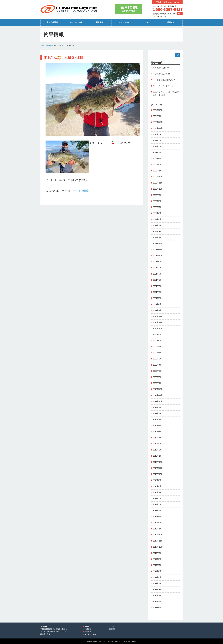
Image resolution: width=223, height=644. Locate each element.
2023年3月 (157, 159)
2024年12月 (158, 110)
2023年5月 (157, 146)
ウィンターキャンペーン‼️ (164, 86)
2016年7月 (157, 595)
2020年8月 (157, 341)
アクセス (147, 22)
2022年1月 (157, 237)
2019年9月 (157, 407)
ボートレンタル (123, 22)
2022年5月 (157, 219)
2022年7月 (157, 207)
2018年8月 (157, 486)
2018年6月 (157, 498)
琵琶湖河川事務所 (128, 9)
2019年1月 (157, 456)
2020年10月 (158, 328)
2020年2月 (157, 377)
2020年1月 (157, 383)
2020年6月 (157, 353)
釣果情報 (50, 46)
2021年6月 (157, 280)
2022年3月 (157, 231)
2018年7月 (157, 492)
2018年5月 (157, 504)
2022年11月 (158, 183)
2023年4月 (157, 153)
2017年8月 (157, 559)
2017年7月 (157, 565)
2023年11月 (158, 128)
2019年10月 (158, 401)
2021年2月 (157, 304)
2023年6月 (157, 140)
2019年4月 (157, 438)
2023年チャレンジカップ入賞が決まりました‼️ (166, 93)
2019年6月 (157, 426)
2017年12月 (158, 535)
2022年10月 (158, 189)
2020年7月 (157, 347)
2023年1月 (157, 171)
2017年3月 (157, 589)
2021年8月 (157, 268)
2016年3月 (157, 608)
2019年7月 (157, 419)
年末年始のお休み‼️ (161, 68)
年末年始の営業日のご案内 (164, 80)
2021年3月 (157, 298)
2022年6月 (157, 213)
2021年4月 (157, 292)
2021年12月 (158, 244)
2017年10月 (158, 547)
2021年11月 (158, 250)
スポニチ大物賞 (76, 22)
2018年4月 (157, 511)
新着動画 (100, 22)
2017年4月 (157, 583)
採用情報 (171, 22)
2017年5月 (157, 577)
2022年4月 (157, 225)
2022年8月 (157, 201)
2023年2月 (157, 165)
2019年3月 (157, 444)
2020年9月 (157, 335)
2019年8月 (157, 413)
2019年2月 (157, 450)
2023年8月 (157, 134)
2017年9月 (157, 553)
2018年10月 (158, 474)
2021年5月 (157, 286)
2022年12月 (158, 177)
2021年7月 (157, 274)
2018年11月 (158, 468)
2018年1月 (157, 529)
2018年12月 (158, 462)
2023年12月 (158, 122)
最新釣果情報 (52, 22)
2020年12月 (158, 316)
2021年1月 (157, 310)
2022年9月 (157, 195)
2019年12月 (158, 389)
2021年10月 (158, 256)
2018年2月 (157, 523)
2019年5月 (157, 432)
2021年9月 (157, 262)
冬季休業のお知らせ (161, 74)
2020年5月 (157, 359)
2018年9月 (157, 480)
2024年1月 (157, 116)
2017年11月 (158, 541)
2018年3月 (157, 517)
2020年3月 (157, 371)
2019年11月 (158, 395)
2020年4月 (157, 365)
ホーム (43, 46)
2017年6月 (157, 571)
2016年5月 (157, 602)
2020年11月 (158, 322)
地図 (180, 14)
